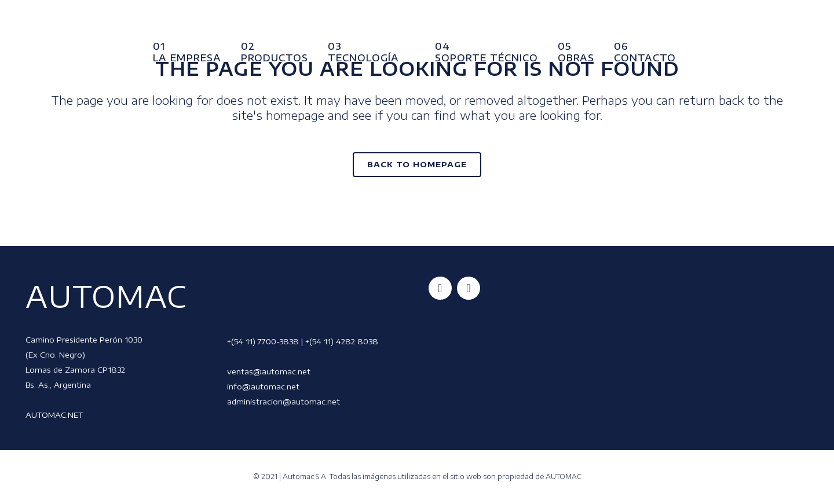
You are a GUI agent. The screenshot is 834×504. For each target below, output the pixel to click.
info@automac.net (263, 387)
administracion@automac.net (284, 402)
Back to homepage (417, 164)
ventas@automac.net (269, 371)
